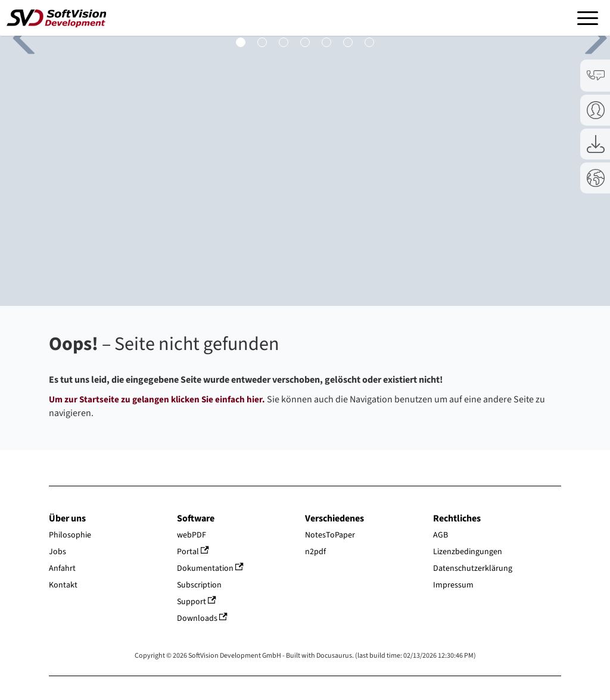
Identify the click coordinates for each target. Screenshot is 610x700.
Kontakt (63, 585)
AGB (441, 535)
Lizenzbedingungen (468, 552)
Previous (18, 36)
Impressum (453, 585)
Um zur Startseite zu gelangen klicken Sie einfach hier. (157, 399)
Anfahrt (62, 568)
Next (586, 36)
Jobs (57, 552)
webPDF (192, 535)
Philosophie (70, 535)
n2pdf (315, 552)
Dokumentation (210, 568)
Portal (193, 552)
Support (197, 602)
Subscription (199, 585)
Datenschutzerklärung (473, 568)
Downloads (202, 618)
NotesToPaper (330, 535)
